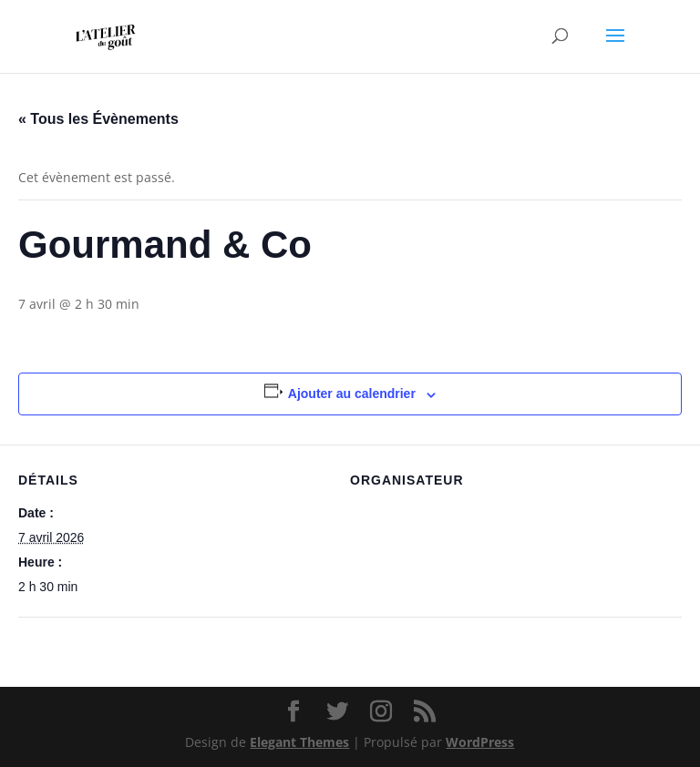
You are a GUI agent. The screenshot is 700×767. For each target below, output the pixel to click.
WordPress (480, 742)
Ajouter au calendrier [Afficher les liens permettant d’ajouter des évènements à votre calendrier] (352, 394)
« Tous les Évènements (98, 119)
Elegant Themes (299, 742)
